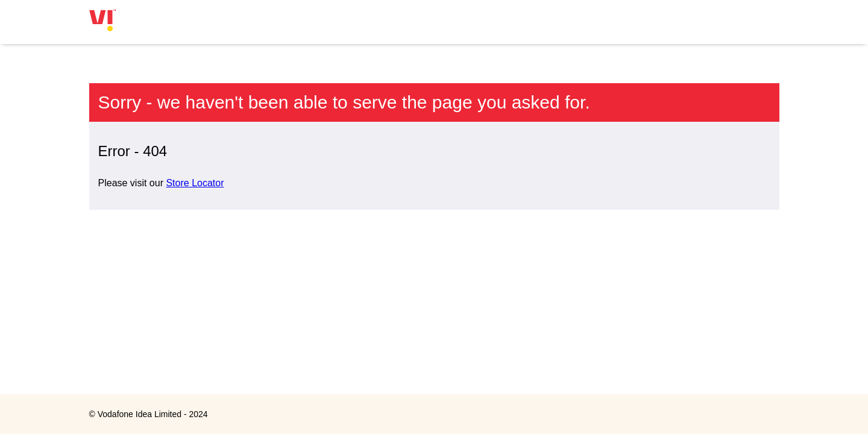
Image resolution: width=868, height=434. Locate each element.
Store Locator (195, 183)
